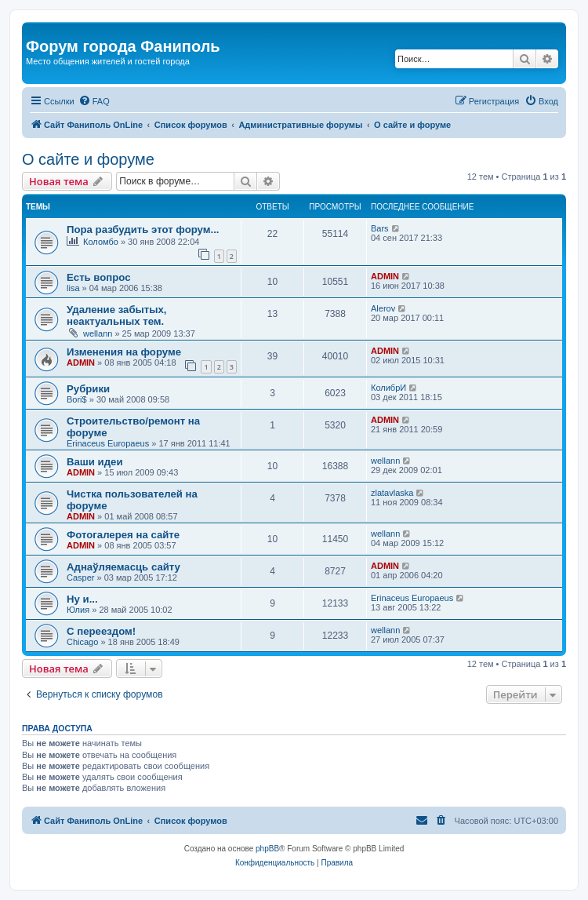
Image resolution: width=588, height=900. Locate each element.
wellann (98, 333)
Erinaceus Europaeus (108, 443)
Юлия (78, 610)
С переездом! (101, 631)
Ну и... (82, 599)
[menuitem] (94, 101)
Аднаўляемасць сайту (123, 567)
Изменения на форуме (124, 352)
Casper (80, 578)
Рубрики (88, 389)
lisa (73, 288)
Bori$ (77, 399)
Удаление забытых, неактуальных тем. (117, 315)
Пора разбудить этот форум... (143, 230)
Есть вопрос (99, 277)
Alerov (383, 308)
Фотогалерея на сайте (123, 535)
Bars (380, 228)
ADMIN (385, 276)
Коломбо (101, 242)
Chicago (82, 642)
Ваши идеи (95, 462)
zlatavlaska (392, 493)
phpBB (267, 849)
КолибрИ (388, 388)
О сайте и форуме (88, 159)
